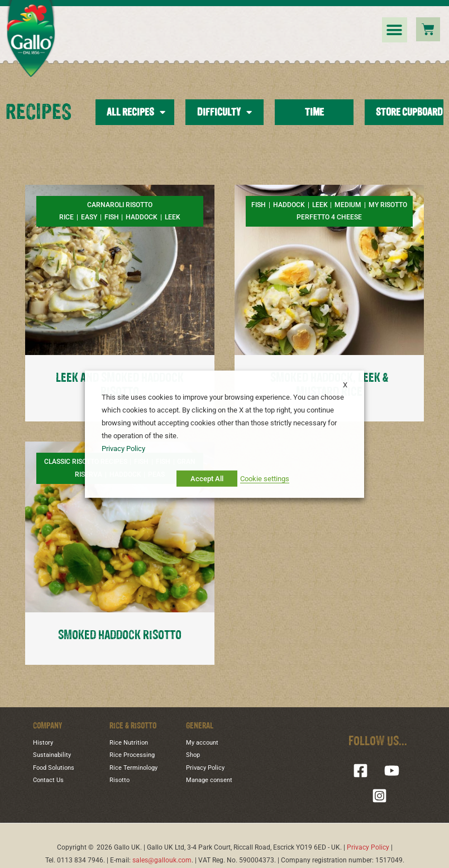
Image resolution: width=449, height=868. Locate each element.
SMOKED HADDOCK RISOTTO (120, 636)
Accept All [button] (207, 479)
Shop (193, 755)
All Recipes (136, 112)
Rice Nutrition (129, 743)
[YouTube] (392, 771)
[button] (395, 30)
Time (314, 112)
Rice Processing (132, 755)
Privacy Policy (205, 768)
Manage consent (209, 780)
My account (202, 743)
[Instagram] (379, 796)
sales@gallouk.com (162, 860)
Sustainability (52, 755)
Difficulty (225, 112)
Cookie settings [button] (265, 479)
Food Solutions (54, 768)
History (43, 743)
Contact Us (48, 780)
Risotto (120, 780)
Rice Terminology (133, 768)
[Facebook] (360, 771)
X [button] (345, 384)
